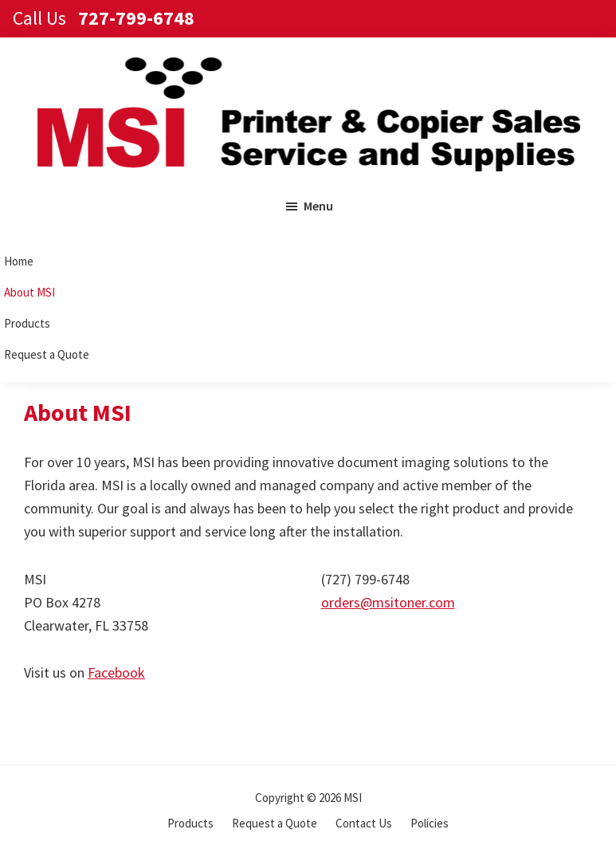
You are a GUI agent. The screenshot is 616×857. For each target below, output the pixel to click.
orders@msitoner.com (388, 602)
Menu (318, 206)
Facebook (116, 672)
